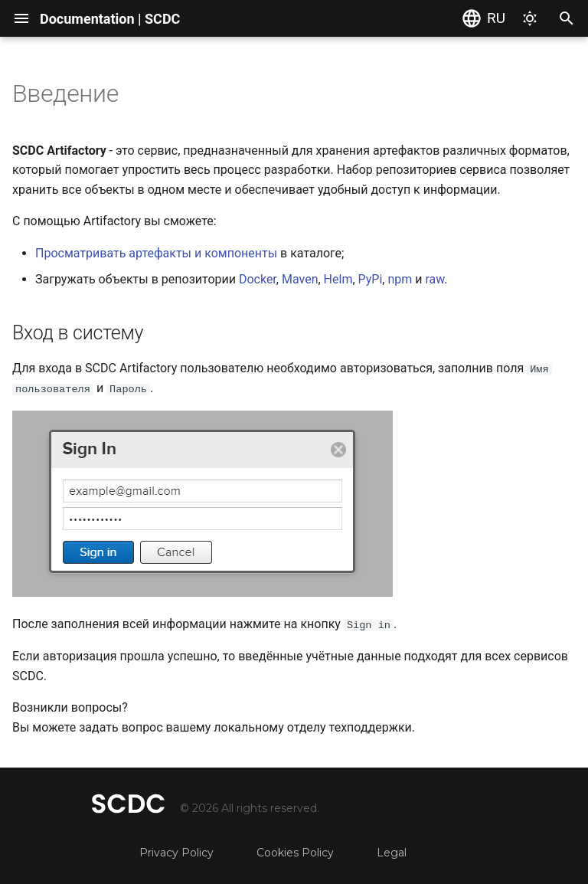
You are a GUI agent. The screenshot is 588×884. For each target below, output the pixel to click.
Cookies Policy (295, 853)
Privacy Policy (176, 853)
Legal (392, 853)
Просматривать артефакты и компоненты (156, 253)
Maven (300, 279)
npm (400, 279)
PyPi (371, 279)
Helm (338, 279)
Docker (258, 279)
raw (434, 279)
